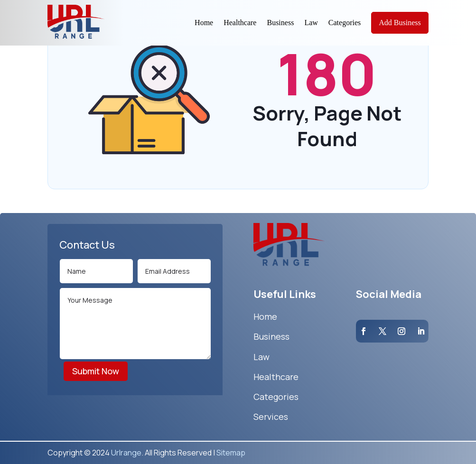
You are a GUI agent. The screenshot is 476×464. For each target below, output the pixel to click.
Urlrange (126, 453)
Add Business (400, 23)
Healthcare (240, 23)
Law (311, 23)
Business (280, 23)
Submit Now (96, 371)
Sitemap (231, 453)
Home (204, 23)
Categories (345, 23)
